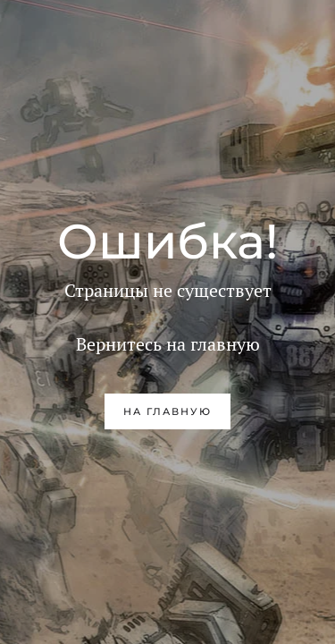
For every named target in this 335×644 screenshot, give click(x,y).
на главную (167, 411)
